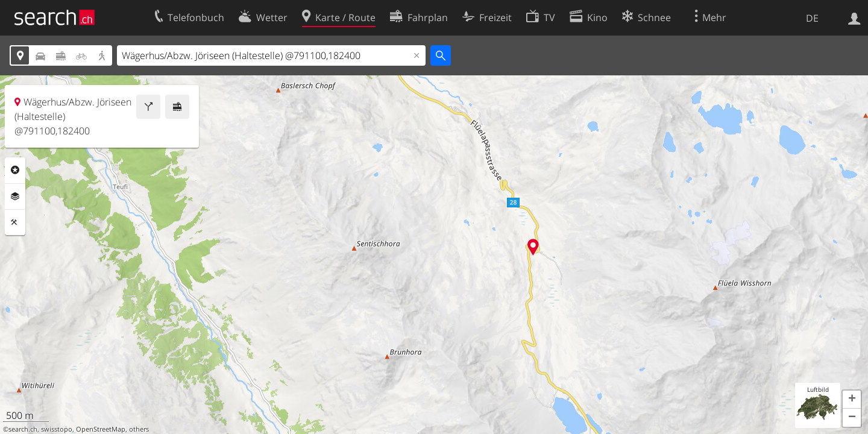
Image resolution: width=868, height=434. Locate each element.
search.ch (23, 429)
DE (812, 18)
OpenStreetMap (101, 429)
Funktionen (15, 222)
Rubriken (15, 170)
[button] (852, 400)
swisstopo (57, 429)
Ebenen (15, 197)
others (139, 429)
